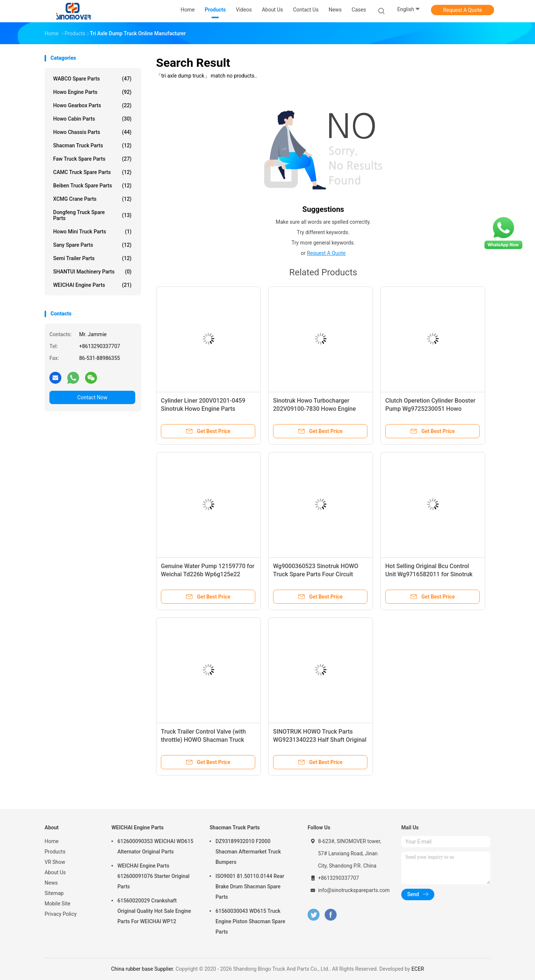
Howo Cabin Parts (92, 119)
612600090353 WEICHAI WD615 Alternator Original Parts (155, 846)
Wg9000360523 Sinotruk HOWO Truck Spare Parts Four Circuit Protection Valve (316, 574)
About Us (55, 872)
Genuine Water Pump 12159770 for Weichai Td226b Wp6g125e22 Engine (208, 574)
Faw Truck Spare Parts (92, 159)
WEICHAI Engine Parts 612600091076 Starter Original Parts (153, 876)
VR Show (55, 862)
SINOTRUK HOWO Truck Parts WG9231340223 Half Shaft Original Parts (320, 740)
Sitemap (54, 893)
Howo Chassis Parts (92, 132)
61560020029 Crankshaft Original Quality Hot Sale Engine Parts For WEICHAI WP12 (154, 911)
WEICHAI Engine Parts (92, 285)
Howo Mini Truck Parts (92, 232)
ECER (418, 969)
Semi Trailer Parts (92, 258)
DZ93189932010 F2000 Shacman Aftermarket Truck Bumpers (248, 852)
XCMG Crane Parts (92, 199)
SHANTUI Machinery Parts (92, 272)
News (51, 883)
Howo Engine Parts (92, 92)
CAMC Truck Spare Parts (92, 172)
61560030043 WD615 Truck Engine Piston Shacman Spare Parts (250, 921)
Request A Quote (463, 10)
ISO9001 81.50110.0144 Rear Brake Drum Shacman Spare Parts (250, 886)
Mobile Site (58, 904)
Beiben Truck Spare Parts (92, 186)
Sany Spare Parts (92, 245)
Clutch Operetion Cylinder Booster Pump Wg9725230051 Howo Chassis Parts (430, 409)
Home (52, 841)
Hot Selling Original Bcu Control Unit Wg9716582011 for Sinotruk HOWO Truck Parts (429, 574)
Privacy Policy (61, 914)
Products (55, 852)
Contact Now (92, 397)
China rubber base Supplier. (143, 969)
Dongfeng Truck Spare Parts (92, 215)
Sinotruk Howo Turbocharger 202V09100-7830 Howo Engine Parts (314, 409)
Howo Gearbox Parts (92, 105)
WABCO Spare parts (92, 79)
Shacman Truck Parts (92, 145)
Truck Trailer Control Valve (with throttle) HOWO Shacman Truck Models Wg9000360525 (203, 740)
